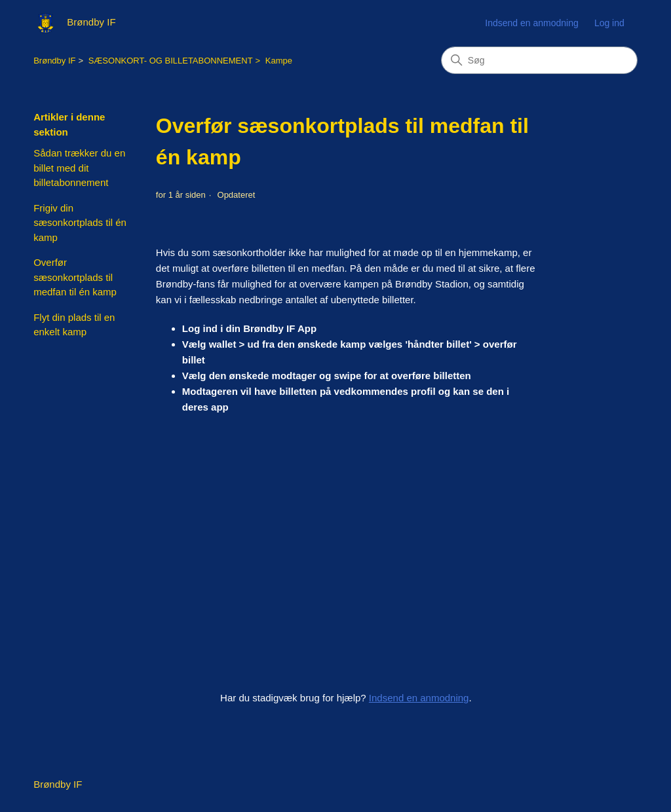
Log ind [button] (609, 23)
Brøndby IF (54, 61)
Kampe (279, 61)
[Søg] (539, 60)
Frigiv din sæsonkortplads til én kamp (80, 223)
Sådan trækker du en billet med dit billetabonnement (79, 168)
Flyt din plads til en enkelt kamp (74, 325)
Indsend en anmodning (531, 23)
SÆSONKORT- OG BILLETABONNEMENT (171, 61)
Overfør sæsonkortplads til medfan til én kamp (75, 277)
